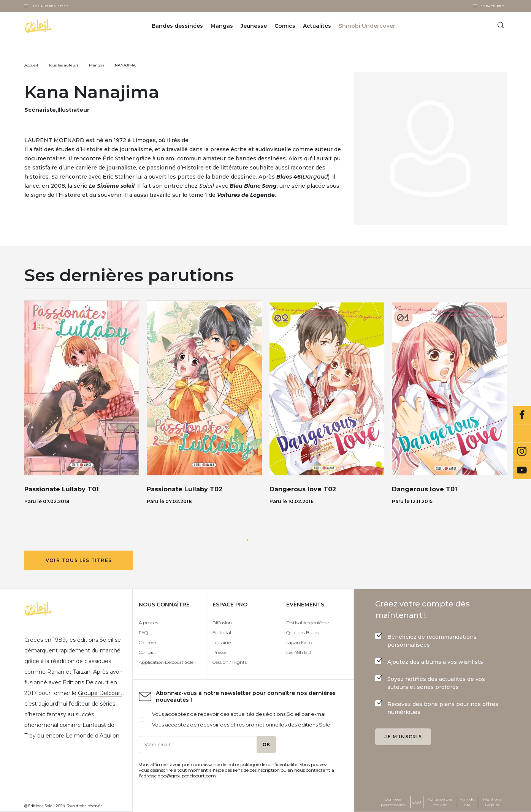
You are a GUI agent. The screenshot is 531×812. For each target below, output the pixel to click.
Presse (219, 652)
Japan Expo (299, 642)
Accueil (31, 65)
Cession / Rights (230, 662)
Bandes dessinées (177, 26)
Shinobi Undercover (367, 26)
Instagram (522, 452)
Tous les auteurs (63, 65)
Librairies (222, 642)
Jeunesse (254, 26)
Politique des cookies (440, 802)
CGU (417, 802)
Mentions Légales (492, 802)
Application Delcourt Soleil (167, 662)
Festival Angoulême (308, 623)
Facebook (522, 415)
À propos (148, 623)
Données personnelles (393, 802)
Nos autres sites (50, 6)
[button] (247, 540)
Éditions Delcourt (86, 682)
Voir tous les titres (79, 560)
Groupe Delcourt (100, 693)
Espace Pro (492, 6)
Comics (285, 26)
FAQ (143, 632)
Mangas (222, 26)
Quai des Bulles (303, 632)
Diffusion (222, 623)
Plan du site (467, 802)
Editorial (222, 632)
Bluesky (522, 434)
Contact (147, 652)
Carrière (147, 642)
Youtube (522, 470)
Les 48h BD (299, 652)
